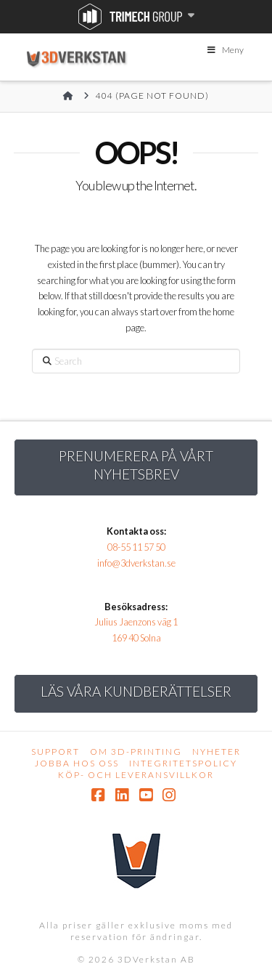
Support (55, 752)
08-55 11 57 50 (136, 547)
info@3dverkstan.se (136, 563)
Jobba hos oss (77, 763)
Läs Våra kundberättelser (136, 691)
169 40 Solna (136, 638)
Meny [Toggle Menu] (224, 50)
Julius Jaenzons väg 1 (136, 622)
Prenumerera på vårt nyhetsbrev (136, 465)
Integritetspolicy (183, 763)
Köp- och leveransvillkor (136, 775)
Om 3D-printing (136, 752)
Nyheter (217, 752)
